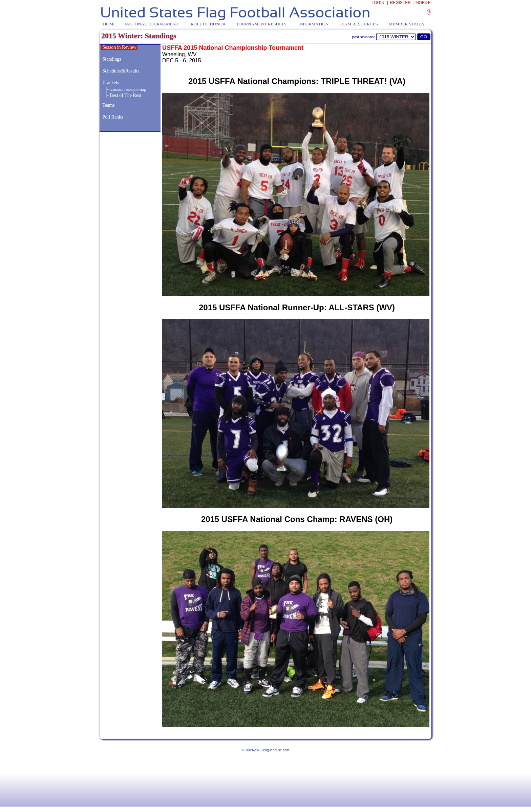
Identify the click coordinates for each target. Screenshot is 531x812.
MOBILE (423, 3)
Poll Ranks (112, 117)
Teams (108, 105)
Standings (112, 59)
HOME (109, 24)
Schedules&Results (121, 71)
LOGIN (378, 3)
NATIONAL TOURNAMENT (152, 24)
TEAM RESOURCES (358, 24)
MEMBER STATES (407, 24)
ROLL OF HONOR (208, 24)
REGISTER (400, 3)
